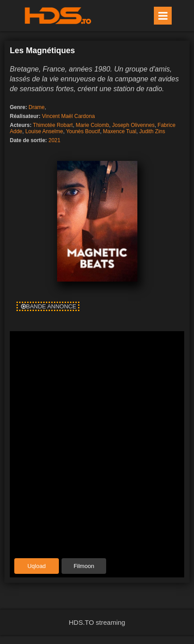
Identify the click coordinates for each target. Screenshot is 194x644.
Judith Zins (152, 131)
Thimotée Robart (53, 125)
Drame (37, 107)
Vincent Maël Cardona (68, 116)
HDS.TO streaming (97, 622)
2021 (55, 140)
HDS (58, 16)
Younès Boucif (83, 131)
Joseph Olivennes (133, 125)
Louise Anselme (44, 131)
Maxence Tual (120, 131)
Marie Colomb (93, 125)
